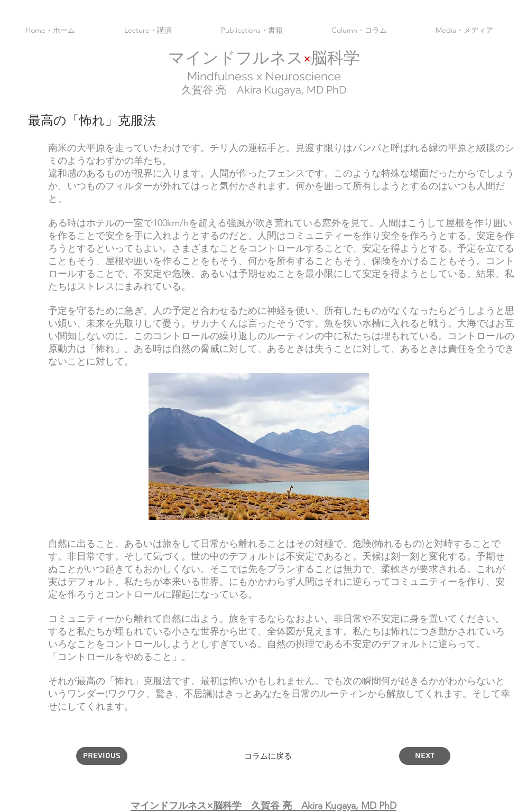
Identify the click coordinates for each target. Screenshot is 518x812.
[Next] (425, 756)
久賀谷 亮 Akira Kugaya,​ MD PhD (264, 90)
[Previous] (102, 756)
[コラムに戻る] (268, 756)
